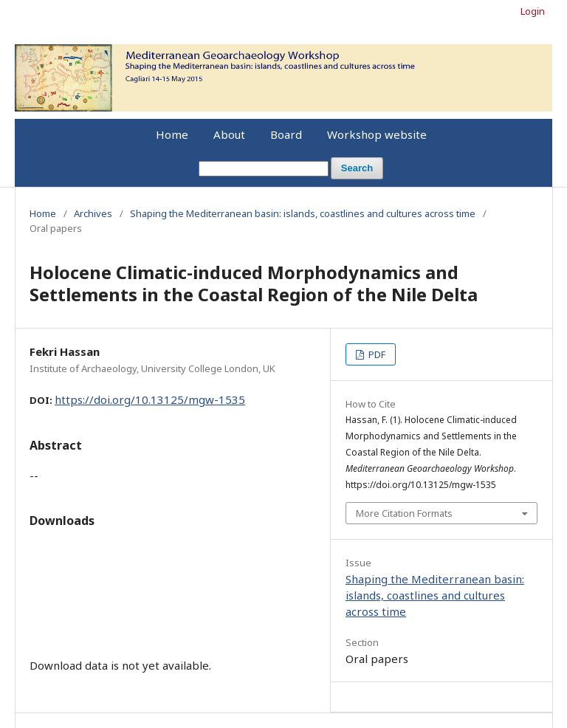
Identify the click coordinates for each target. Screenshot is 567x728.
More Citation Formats (404, 513)
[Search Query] (264, 169)
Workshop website (377, 134)
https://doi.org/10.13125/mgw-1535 (150, 399)
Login (533, 11)
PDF (376, 354)
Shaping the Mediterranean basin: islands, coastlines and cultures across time (303, 213)
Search (357, 168)
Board (286, 134)
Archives (93, 213)
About (229, 134)
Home (172, 134)
